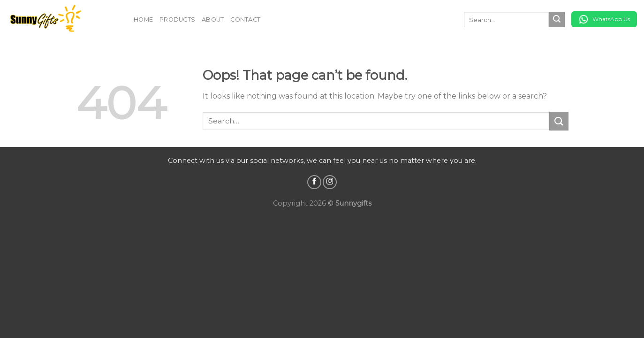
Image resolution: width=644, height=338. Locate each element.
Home (143, 19)
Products (177, 19)
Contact (245, 19)
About (213, 19)
